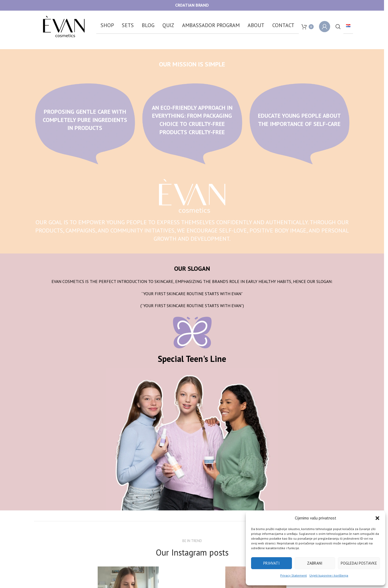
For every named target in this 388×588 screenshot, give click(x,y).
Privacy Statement (294, 575)
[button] (377, 518)
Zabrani (315, 563)
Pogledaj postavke (359, 563)
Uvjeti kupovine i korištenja (329, 575)
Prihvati (271, 563)
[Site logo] (64, 26)
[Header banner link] (192, 5)
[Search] (338, 27)
